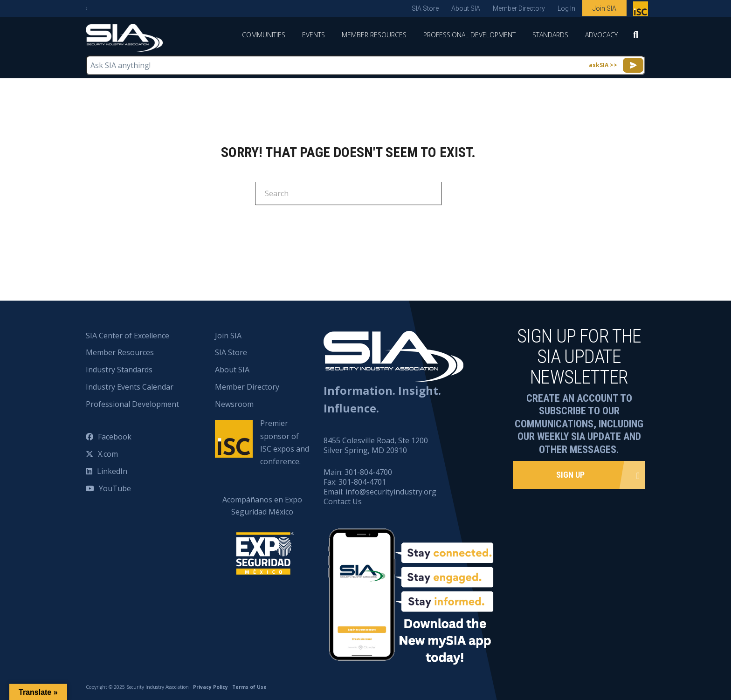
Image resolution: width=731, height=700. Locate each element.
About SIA (466, 8)
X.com (108, 454)
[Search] (636, 38)
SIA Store (425, 8)
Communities (264, 35)
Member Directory (519, 8)
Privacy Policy (210, 687)
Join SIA (604, 8)
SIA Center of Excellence (128, 336)
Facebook (115, 437)
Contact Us (343, 501)
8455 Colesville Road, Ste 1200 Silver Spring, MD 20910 (376, 445)
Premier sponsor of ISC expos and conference (642, 11)
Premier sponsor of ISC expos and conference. (285, 442)
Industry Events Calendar (130, 387)
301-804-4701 (362, 482)
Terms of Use (249, 687)
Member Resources (374, 35)
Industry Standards (119, 370)
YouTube (115, 488)
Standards (550, 35)
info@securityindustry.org (391, 492)
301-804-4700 (368, 472)
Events (314, 35)
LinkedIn (112, 471)
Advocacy (601, 35)
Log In (566, 8)
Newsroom (234, 404)
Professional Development (469, 35)
